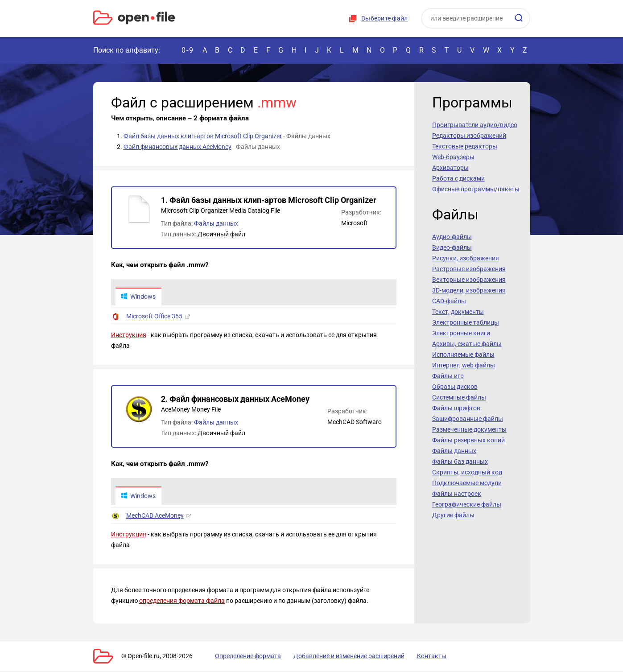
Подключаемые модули (467, 483)
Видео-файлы (452, 247)
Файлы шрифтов (456, 408)
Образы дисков (455, 387)
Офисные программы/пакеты (476, 189)
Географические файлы (467, 504)
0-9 (188, 50)
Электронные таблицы (466, 322)
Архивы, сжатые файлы (467, 344)
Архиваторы (450, 168)
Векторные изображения (469, 280)
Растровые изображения (469, 269)
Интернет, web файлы (464, 365)
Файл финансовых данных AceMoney (177, 147)
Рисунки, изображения (466, 258)
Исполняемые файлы (463, 355)
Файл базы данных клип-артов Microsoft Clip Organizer (203, 136)
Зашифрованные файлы (468, 419)
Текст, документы (458, 312)
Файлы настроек (457, 494)
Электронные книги (461, 333)
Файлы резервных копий (468, 440)
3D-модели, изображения (469, 290)
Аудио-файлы (452, 237)
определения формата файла (182, 602)
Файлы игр (448, 376)
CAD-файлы (449, 301)
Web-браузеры (453, 157)
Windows (139, 297)
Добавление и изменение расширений (338, 657)
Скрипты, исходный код (467, 472)
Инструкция (129, 336)
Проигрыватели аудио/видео (475, 125)
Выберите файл (384, 18)
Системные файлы (459, 397)
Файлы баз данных (460, 462)
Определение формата (242, 657)
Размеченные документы (469, 429)
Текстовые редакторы (465, 146)
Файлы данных (216, 223)
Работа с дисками (458, 178)
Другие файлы (453, 515)
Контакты (416, 657)
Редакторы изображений (469, 136)
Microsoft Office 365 (154, 317)
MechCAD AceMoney (155, 517)
